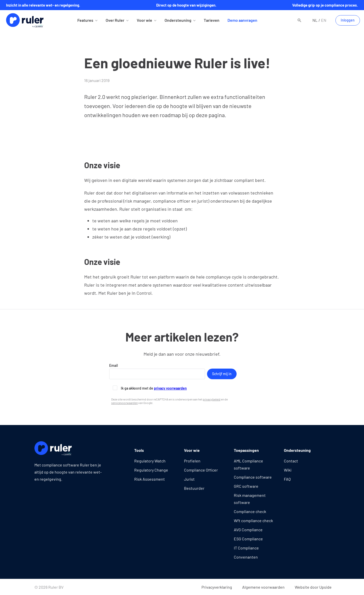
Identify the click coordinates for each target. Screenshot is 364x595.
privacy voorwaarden (170, 388)
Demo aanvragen (242, 20)
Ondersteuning (178, 20)
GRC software (246, 486)
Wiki (288, 470)
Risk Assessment (150, 479)
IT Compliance (246, 548)
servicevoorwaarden (124, 403)
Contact (291, 461)
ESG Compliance (248, 539)
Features (85, 20)
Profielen (192, 461)
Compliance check (250, 511)
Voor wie (144, 20)
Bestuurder (194, 488)
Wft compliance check (253, 520)
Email (157, 371)
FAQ (287, 479)
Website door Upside (313, 587)
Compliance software (253, 477)
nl (315, 20)
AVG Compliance (248, 530)
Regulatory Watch (150, 461)
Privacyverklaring (217, 587)
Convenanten (246, 557)
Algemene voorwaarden (263, 587)
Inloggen (348, 20)
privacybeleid (212, 399)
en (324, 20)
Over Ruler (115, 20)
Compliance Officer (201, 470)
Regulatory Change (151, 470)
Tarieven (212, 20)
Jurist (189, 479)
